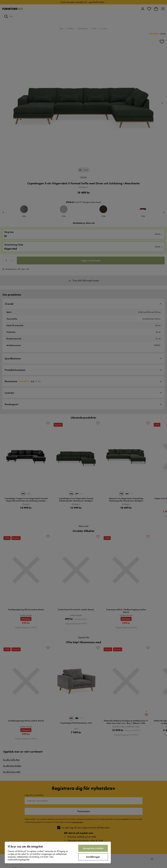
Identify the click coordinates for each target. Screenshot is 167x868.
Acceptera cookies (93, 848)
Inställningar (93, 857)
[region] (58, 852)
